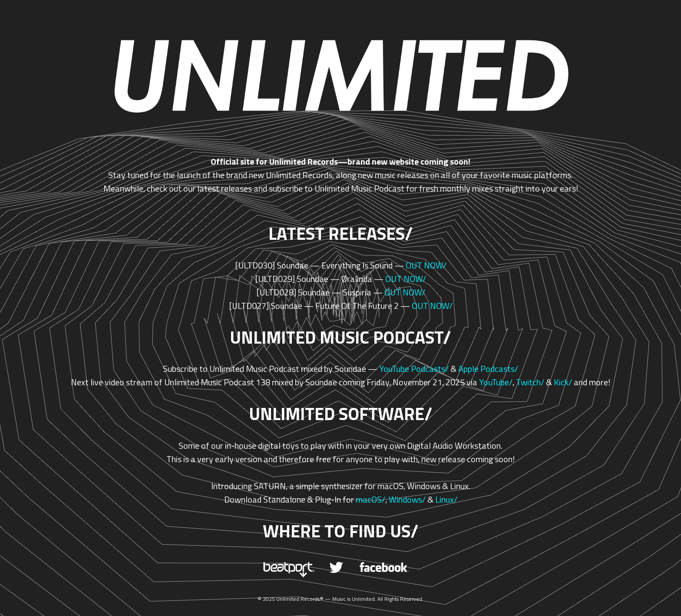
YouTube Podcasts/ (414, 369)
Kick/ (563, 382)
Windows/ (407, 499)
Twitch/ (530, 382)
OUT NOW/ (426, 265)
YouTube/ (496, 382)
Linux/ (446, 499)
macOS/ (370, 499)
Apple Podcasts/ (488, 369)
